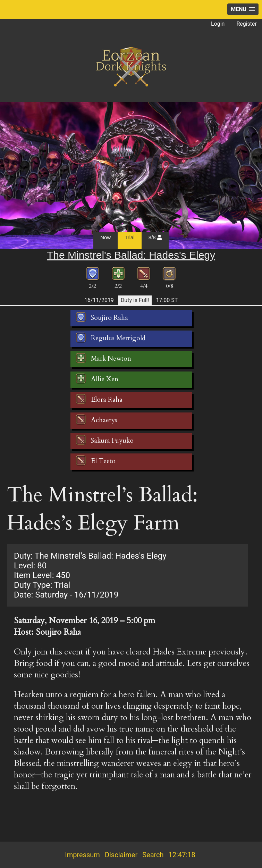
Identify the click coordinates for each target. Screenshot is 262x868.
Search (153, 855)
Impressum (82, 855)
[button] (243, 9)
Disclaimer (121, 855)
